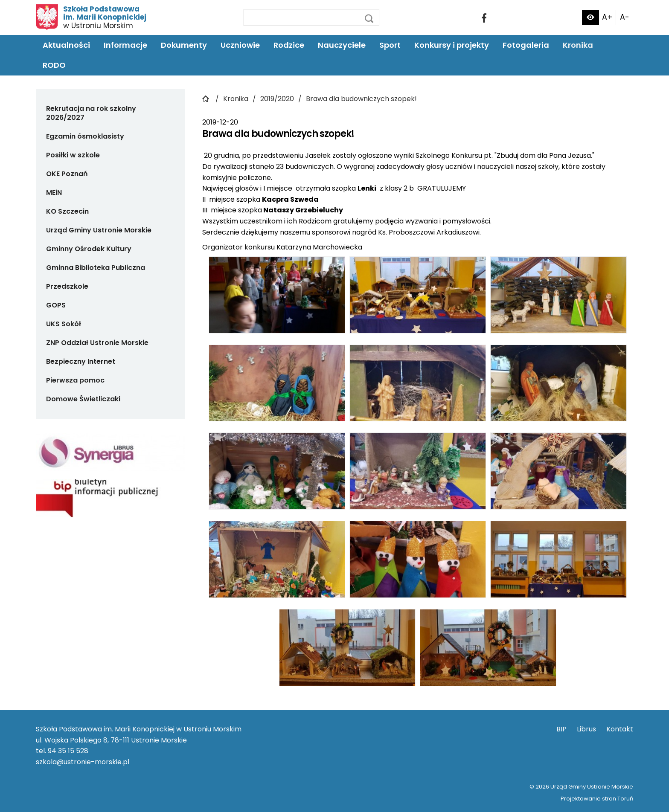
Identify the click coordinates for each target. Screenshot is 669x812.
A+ (607, 17)
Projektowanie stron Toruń (597, 799)
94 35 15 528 (68, 751)
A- (625, 17)
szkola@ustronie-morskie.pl (83, 762)
